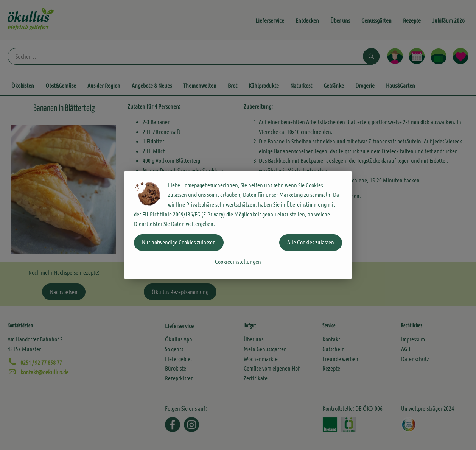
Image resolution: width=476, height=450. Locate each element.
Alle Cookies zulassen (311, 242)
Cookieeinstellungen (238, 261)
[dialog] (238, 225)
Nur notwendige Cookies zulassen (179, 242)
